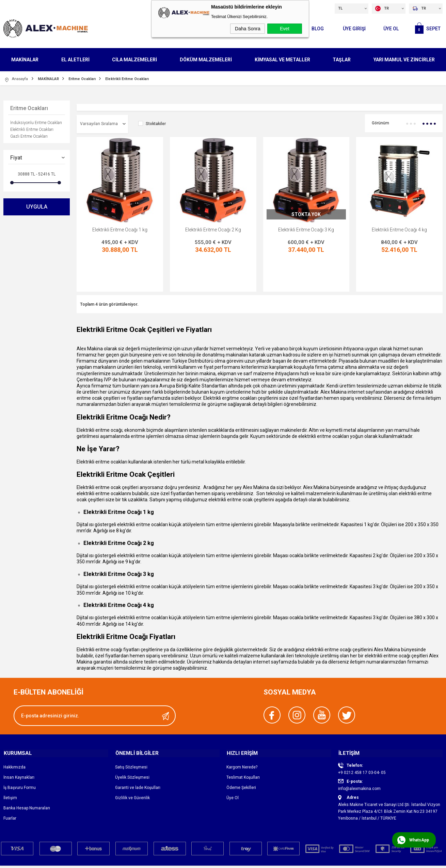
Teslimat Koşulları (243, 747)
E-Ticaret (203, 862)
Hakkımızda (14, 737)
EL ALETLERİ (75, 59)
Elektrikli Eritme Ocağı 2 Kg (213, 230)
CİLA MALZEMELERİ (134, 59)
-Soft (188, 862)
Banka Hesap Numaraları (27, 778)
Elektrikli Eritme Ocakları (32, 130)
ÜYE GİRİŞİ (353, 28)
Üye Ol (390, 28)
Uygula (37, 207)
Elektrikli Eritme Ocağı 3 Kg (306, 230)
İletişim (10, 767)
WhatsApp (419, 840)
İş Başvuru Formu (20, 757)
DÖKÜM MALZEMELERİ (206, 59)
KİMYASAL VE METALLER (282, 59)
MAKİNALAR (25, 59)
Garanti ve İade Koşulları (138, 757)
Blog (316, 28)
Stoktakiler (152, 124)
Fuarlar (10, 788)
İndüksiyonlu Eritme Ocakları (36, 123)
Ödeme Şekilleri (241, 757)
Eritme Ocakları (29, 108)
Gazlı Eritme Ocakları (29, 136)
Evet (285, 29)
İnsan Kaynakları (19, 747)
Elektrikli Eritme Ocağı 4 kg (399, 230)
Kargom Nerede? (242, 737)
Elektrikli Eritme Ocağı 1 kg (120, 230)
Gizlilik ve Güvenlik (132, 767)
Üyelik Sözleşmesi (132, 747)
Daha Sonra (248, 29)
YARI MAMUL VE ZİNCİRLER (404, 59)
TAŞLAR (342, 59)
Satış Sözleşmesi (131, 737)
